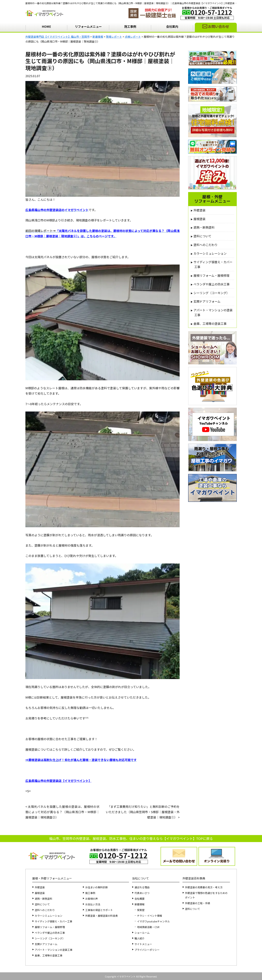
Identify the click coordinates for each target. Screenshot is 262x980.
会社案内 (172, 26)
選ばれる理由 (142, 887)
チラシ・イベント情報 (150, 916)
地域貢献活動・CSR (148, 927)
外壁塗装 (200, 210)
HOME (46, 26)
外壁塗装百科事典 (194, 878)
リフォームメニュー (88, 26)
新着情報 (140, 904)
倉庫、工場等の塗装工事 (210, 323)
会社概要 (140, 899)
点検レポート (169, 76)
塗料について (202, 236)
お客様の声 (91, 899)
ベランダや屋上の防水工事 (212, 284)
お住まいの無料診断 (96, 887)
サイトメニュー (143, 944)
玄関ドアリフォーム (207, 301)
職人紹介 (140, 938)
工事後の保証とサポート (99, 910)
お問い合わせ (219, 26)
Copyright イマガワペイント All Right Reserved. (131, 976)
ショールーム (142, 933)
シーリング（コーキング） (211, 293)
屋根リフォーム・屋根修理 (211, 275)
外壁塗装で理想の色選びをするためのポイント (206, 895)
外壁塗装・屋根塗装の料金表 (102, 916)
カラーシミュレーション (210, 253)
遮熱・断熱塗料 (204, 227)
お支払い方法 (93, 904)
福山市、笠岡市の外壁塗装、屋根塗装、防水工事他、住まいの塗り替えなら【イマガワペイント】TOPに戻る (131, 838)
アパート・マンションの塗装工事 (213, 312)
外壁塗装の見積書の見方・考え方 (204, 887)
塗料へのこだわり (206, 245)
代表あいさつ (142, 893)
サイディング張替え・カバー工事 (213, 264)
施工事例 (130, 26)
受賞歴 (141, 910)
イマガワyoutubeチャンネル (153, 921)
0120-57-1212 (211, 12)
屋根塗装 (200, 219)
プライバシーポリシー (147, 950)
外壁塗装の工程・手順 (198, 903)
